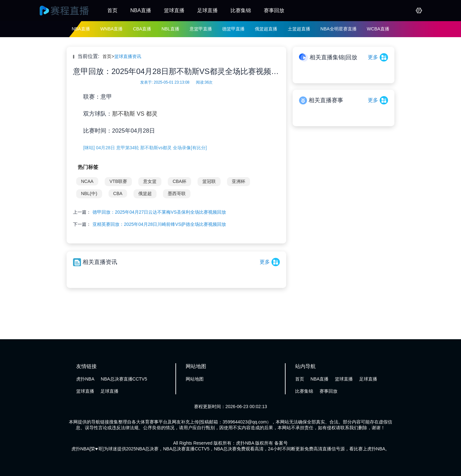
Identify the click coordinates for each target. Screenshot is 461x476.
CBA (118, 193)
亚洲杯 (239, 181)
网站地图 (195, 379)
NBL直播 (170, 29)
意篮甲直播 (201, 29)
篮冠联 (209, 181)
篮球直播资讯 (128, 56)
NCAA (87, 181)
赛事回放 (274, 10)
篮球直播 (174, 10)
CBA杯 (179, 181)
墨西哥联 (177, 193)
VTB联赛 (118, 181)
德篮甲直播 (233, 29)
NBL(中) (89, 193)
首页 (112, 10)
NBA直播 (141, 10)
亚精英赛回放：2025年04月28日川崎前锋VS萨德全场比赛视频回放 (159, 224)
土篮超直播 (299, 29)
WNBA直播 (111, 29)
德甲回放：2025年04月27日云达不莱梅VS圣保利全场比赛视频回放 (159, 212)
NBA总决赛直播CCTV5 (124, 379)
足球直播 (207, 10)
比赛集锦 (241, 10)
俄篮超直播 (266, 29)
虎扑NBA (85, 379)
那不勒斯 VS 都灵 (135, 114)
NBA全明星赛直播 (339, 29)
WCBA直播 (378, 29)
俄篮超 (145, 193)
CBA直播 (142, 29)
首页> (108, 56)
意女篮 (150, 181)
